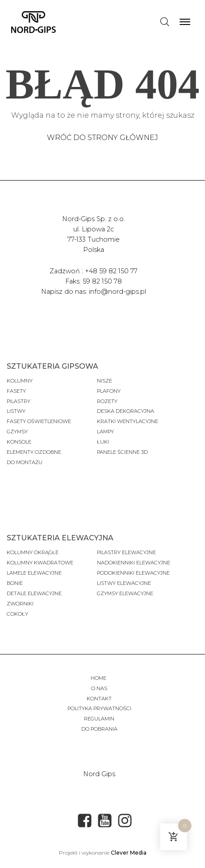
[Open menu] (185, 22)
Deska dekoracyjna (126, 411)
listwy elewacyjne (124, 583)
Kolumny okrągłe (33, 552)
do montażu (25, 462)
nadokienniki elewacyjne (134, 563)
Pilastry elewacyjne (126, 552)
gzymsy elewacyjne (125, 593)
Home (99, 678)
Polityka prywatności (99, 708)
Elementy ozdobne (34, 452)
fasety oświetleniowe (39, 421)
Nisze (105, 381)
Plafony (109, 391)
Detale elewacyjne (34, 593)
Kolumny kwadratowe (40, 563)
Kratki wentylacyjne (128, 421)
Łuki (103, 442)
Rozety (107, 401)
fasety (16, 391)
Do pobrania (99, 729)
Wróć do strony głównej (102, 138)
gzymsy (17, 432)
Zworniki (20, 604)
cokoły (17, 614)
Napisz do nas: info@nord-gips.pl (94, 292)
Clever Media (129, 853)
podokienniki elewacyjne (133, 573)
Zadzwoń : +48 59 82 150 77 (94, 271)
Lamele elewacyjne (34, 573)
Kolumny (20, 381)
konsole (19, 442)
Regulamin (99, 719)
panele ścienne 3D (122, 452)
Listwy (16, 411)
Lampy (105, 432)
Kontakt (99, 699)
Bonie (15, 583)
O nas (99, 688)
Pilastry (19, 401)
